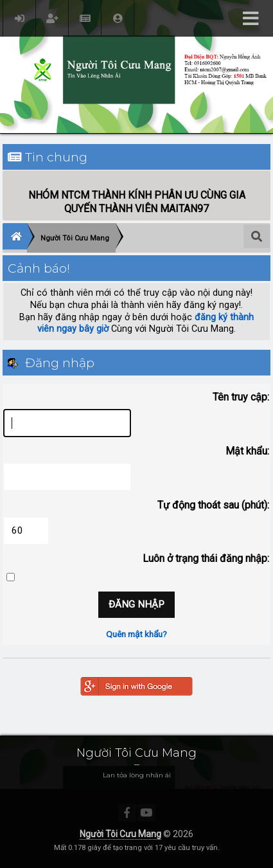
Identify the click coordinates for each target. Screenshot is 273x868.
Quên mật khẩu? (136, 634)
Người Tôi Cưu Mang (120, 834)
